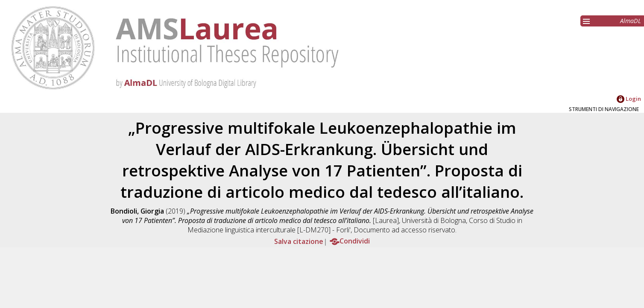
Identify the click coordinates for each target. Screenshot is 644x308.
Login (629, 99)
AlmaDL (631, 21)
